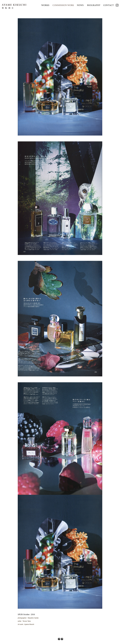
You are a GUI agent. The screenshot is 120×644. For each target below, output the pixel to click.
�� (60, 639)
